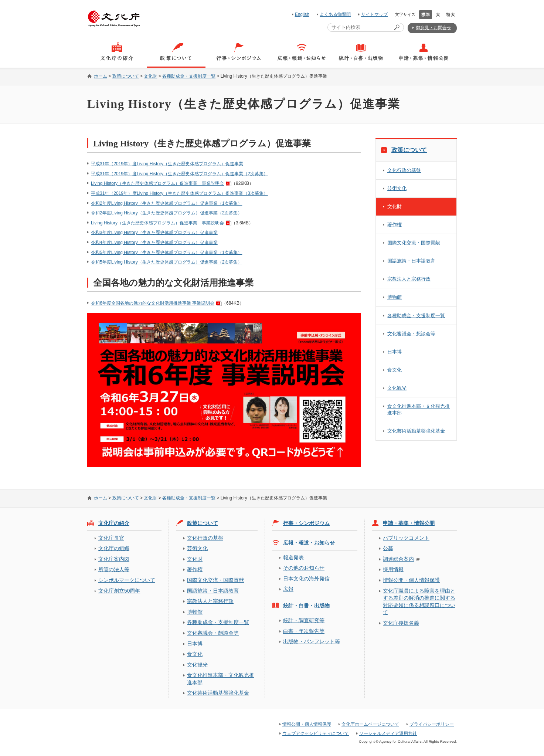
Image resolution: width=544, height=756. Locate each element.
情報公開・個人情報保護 (411, 580)
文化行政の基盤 (404, 170)
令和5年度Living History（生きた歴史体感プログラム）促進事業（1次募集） (166, 252)
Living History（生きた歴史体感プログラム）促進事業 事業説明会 (157, 183)
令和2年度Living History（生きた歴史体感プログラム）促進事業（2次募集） (166, 213)
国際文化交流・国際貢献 (414, 243)
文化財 (150, 76)
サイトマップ (374, 14)
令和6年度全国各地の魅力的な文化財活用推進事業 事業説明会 (153, 303)
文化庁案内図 (114, 559)
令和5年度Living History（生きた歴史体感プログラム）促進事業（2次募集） (166, 262)
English (302, 14)
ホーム (101, 76)
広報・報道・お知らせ (309, 543)
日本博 (395, 352)
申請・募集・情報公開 (409, 523)
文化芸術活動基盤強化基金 (416, 431)
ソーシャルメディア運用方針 (388, 733)
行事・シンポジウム (306, 523)
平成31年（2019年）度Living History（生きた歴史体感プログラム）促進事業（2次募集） (179, 174)
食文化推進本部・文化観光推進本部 (419, 409)
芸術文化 (397, 188)
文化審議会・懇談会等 (411, 334)
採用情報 (393, 569)
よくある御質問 (335, 14)
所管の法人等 (114, 569)
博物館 (395, 297)
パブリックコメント (406, 538)
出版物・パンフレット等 (312, 641)
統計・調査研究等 (304, 620)
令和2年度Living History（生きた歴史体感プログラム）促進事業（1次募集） (166, 203)
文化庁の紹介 (114, 523)
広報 (288, 589)
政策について (126, 76)
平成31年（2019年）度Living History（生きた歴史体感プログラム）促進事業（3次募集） (179, 193)
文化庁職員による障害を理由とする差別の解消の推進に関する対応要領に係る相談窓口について (419, 601)
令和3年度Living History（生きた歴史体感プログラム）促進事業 (154, 233)
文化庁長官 (111, 538)
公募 (388, 548)
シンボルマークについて (127, 580)
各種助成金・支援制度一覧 (189, 76)
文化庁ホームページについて (370, 724)
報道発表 (293, 557)
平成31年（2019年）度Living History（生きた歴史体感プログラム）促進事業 (167, 164)
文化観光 (397, 388)
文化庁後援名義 (401, 623)
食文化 (395, 370)
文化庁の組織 (114, 548)
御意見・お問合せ (433, 28)
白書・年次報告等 (304, 631)
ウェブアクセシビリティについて (316, 733)
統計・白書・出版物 (306, 606)
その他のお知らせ (304, 568)
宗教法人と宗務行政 (409, 279)
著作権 (395, 225)
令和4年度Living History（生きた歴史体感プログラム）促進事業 (154, 243)
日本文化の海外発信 (306, 579)
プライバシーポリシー (432, 724)
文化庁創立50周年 (119, 591)
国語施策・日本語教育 (411, 261)
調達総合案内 (398, 559)
